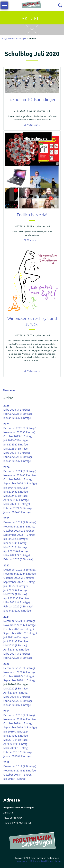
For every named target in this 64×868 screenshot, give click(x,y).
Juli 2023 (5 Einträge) (15, 539)
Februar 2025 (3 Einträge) (18, 457)
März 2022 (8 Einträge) (17, 602)
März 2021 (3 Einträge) (17, 654)
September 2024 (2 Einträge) (20, 483)
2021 (6, 617)
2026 (6, 405)
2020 (6, 664)
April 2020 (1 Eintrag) (16, 693)
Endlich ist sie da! (32, 215)
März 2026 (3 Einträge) (17, 410)
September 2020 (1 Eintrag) (19, 680)
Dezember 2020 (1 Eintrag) (19, 668)
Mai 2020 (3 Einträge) (16, 688)
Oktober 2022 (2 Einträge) (19, 578)
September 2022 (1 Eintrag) (19, 582)
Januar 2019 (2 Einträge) (17, 756)
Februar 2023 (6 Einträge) (18, 559)
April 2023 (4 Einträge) (16, 551)
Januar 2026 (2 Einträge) (17, 418)
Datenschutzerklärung (42, 861)
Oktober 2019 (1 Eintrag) (18, 723)
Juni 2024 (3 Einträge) (16, 492)
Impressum (22, 861)
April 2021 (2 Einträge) (16, 649)
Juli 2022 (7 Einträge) (15, 586)
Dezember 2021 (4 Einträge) (20, 621)
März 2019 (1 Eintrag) (16, 748)
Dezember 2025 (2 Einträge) (20, 428)
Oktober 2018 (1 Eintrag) (18, 775)
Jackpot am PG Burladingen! (32, 99)
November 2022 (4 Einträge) (20, 574)
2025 (6, 424)
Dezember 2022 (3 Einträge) (20, 569)
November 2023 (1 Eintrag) (19, 526)
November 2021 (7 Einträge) (20, 625)
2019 (6, 711)
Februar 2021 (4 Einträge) (18, 658)
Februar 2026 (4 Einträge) (18, 414)
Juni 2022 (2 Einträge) (16, 590)
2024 (6, 467)
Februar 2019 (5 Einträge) (18, 752)
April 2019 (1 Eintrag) (16, 744)
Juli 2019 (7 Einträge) (15, 731)
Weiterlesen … (33, 125)
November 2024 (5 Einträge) (20, 475)
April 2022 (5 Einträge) (16, 598)
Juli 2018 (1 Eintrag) (15, 779)
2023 (6, 518)
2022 (6, 565)
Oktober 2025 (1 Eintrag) (18, 436)
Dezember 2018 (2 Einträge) (20, 766)
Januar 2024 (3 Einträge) (17, 512)
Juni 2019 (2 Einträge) (16, 736)
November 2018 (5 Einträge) (20, 770)
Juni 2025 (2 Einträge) (16, 444)
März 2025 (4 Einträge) (17, 453)
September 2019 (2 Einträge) (20, 727)
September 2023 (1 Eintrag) (19, 535)
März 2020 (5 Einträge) (17, 697)
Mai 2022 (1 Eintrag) (15, 594)
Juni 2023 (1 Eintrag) (15, 543)
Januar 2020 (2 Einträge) (17, 705)
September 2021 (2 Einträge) (20, 633)
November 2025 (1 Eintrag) (19, 432)
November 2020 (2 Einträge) (20, 672)
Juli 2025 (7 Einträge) (15, 440)
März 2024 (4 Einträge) (17, 504)
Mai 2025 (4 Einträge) (16, 449)
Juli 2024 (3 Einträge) (15, 487)
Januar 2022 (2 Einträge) (17, 611)
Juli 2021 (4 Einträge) (15, 637)
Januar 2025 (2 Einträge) (17, 461)
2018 (6, 762)
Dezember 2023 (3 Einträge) (20, 522)
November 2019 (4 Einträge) (20, 719)
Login (58, 861)
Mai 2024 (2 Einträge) (16, 496)
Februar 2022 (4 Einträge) (18, 606)
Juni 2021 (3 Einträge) (16, 641)
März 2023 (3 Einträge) (17, 555)
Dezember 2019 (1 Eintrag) (19, 715)
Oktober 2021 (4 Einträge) (19, 629)
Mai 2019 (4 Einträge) (16, 740)
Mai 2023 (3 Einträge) (16, 547)
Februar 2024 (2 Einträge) (18, 508)
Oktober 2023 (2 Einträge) (19, 531)
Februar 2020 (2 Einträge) (18, 701)
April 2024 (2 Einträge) (16, 500)
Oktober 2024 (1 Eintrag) (18, 479)
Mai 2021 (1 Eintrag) (15, 645)
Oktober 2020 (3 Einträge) (19, 676)
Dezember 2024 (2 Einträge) (20, 471)
